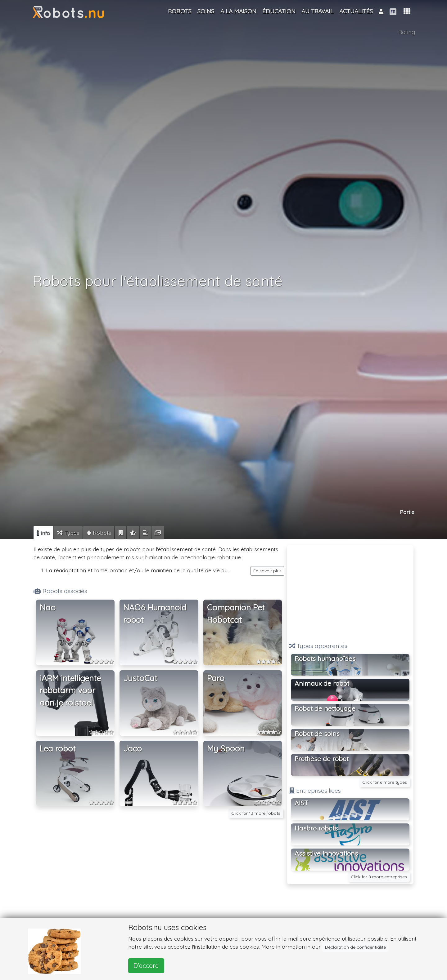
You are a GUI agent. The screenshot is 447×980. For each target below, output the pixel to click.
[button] (407, 11)
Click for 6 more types (385, 782)
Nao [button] (48, 608)
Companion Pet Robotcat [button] (236, 614)
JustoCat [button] (140, 678)
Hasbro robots (316, 828)
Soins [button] (206, 11)
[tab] (43, 533)
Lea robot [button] (58, 749)
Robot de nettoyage (325, 708)
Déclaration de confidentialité (355, 947)
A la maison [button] (238, 11)
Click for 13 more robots (256, 813)
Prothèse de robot (322, 759)
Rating (407, 32)
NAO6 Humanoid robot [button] (155, 614)
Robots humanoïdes (325, 659)
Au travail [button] (317, 11)
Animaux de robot (322, 683)
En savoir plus (267, 571)
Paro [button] (216, 678)
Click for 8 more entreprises (379, 877)
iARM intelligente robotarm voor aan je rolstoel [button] (70, 690)
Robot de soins (317, 734)
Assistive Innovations (326, 853)
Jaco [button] (133, 749)
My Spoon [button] (226, 749)
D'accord (146, 966)
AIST (301, 803)
